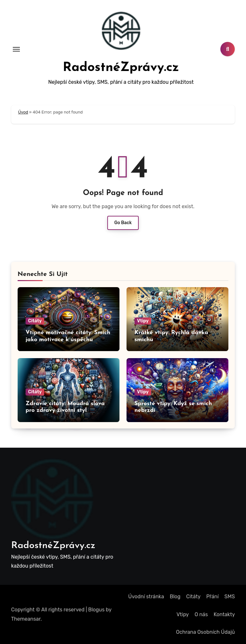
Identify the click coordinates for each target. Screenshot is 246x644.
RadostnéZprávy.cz (121, 68)
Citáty (35, 321)
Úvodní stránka (146, 597)
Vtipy (143, 321)
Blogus (96, 610)
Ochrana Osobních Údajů (205, 632)
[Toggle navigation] (16, 49)
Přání (213, 597)
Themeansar (26, 619)
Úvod (23, 112)
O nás (201, 614)
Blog (175, 597)
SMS (230, 597)
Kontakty (224, 614)
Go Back (123, 223)
